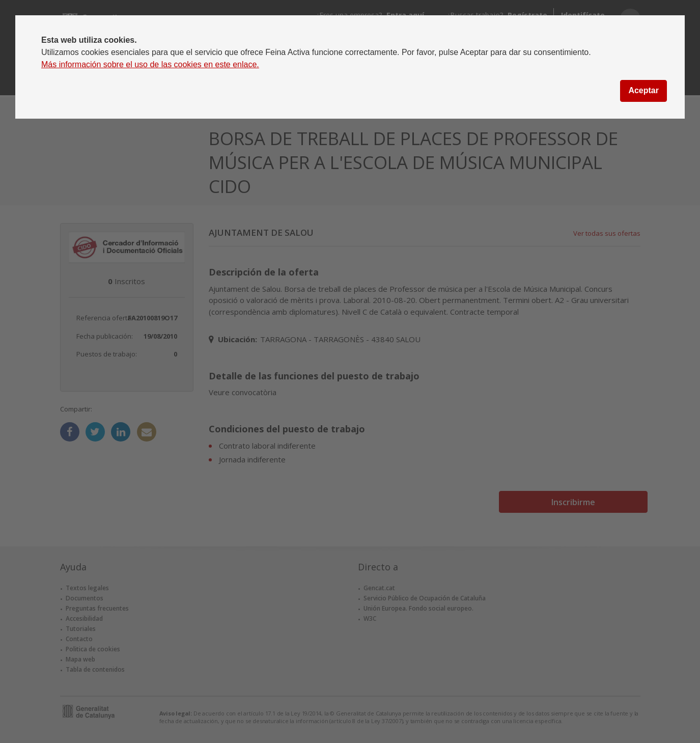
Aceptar (643, 90)
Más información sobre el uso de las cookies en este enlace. (150, 64)
